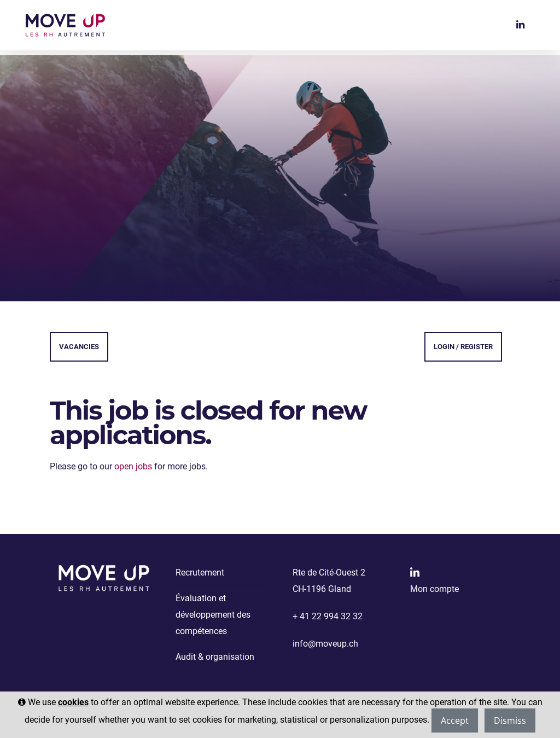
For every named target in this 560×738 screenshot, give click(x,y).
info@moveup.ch (325, 644)
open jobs (133, 466)
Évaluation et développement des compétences (213, 615)
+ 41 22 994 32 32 (328, 616)
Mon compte (434, 589)
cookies (73, 702)
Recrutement (200, 573)
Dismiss (510, 720)
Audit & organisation (215, 657)
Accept (455, 720)
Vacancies (79, 347)
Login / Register (463, 347)
